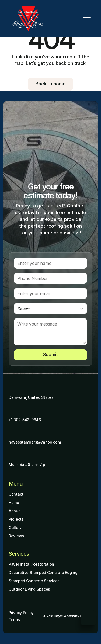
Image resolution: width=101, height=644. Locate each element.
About (14, 511)
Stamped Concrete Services (34, 581)
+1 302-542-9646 (25, 420)
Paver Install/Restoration (31, 564)
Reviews (16, 536)
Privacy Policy (21, 613)
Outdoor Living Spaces (29, 589)
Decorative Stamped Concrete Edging (43, 572)
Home (14, 502)
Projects (16, 519)
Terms (14, 620)
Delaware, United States (31, 397)
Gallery (15, 527)
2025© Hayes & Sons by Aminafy (67, 616)
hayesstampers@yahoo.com (35, 442)
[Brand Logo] (28, 19)
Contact (16, 494)
